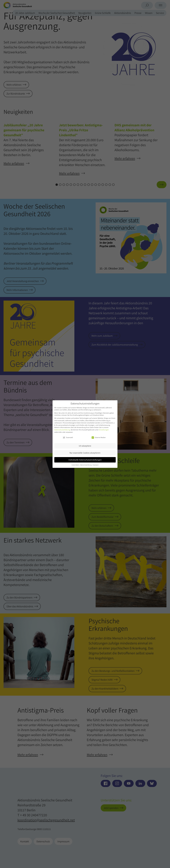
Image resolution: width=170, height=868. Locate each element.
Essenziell (68, 437)
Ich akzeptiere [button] (85, 446)
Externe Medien (99, 437)
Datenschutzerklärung (62, 430)
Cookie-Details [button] (75, 465)
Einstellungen (104, 430)
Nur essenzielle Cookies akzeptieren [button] (85, 453)
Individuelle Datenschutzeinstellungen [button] (85, 460)
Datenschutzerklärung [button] (86, 465)
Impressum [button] (96, 465)
